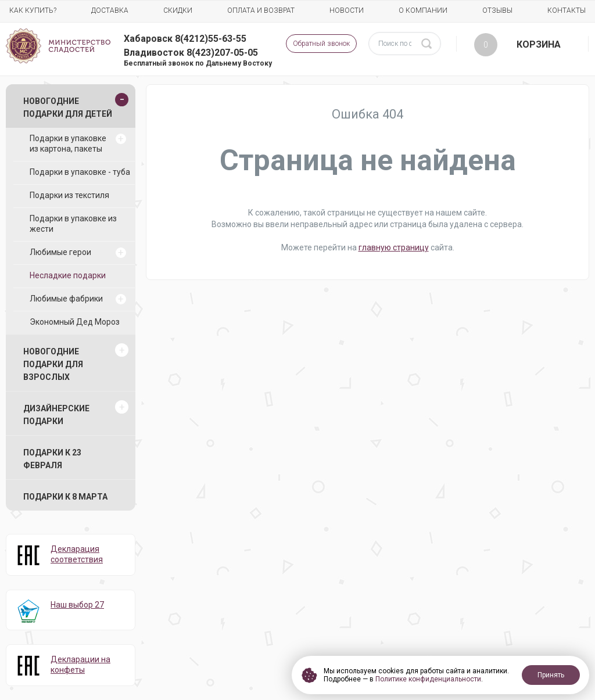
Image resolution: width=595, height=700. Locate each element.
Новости (347, 10)
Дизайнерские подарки (56, 415)
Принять (551, 675)
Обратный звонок (321, 44)
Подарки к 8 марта (65, 497)
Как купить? (33, 10)
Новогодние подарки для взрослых (53, 364)
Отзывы (497, 10)
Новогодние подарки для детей (68, 107)
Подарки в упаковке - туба (80, 172)
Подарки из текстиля (69, 195)
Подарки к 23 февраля (52, 459)
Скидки (178, 10)
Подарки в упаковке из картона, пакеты (68, 143)
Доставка (110, 10)
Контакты (567, 10)
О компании (423, 10)
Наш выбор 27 (77, 605)
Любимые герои (60, 252)
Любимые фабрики (66, 299)
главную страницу (394, 247)
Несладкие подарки (68, 275)
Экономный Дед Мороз (75, 322)
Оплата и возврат (261, 10)
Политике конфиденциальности (428, 679)
